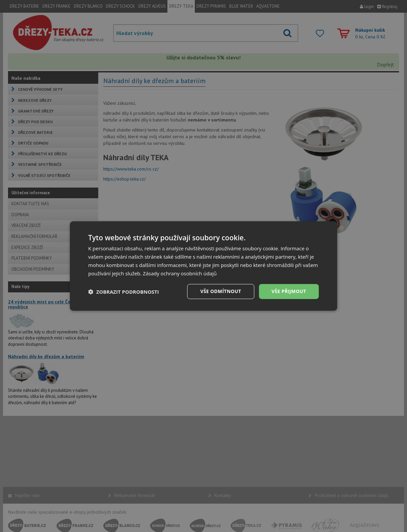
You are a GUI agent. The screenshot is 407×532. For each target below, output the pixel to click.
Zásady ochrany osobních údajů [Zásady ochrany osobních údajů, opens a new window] (180, 273)
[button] (124, 292)
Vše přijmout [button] (289, 291)
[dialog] (203, 266)
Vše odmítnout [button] (221, 291)
